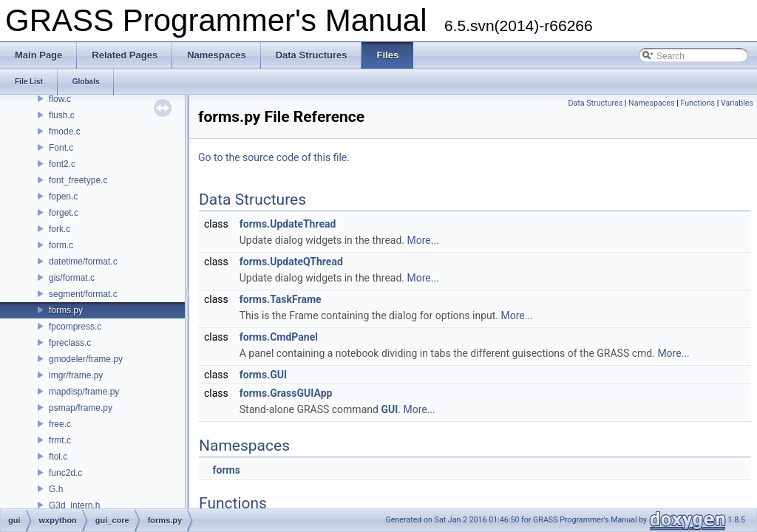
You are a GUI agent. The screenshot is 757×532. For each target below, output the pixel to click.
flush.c (62, 115)
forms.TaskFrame (281, 299)
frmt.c (60, 440)
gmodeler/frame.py (86, 359)
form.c (61, 245)
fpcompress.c (75, 327)
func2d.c (65, 473)
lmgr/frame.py (76, 375)
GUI (389, 409)
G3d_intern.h (74, 505)
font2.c (62, 164)
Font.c (61, 148)
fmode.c (65, 132)
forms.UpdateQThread (291, 262)
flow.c (60, 99)
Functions (697, 103)
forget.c (64, 213)
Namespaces (651, 103)
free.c (60, 424)
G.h (56, 489)
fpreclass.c (70, 343)
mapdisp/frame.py (84, 392)
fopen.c (63, 197)
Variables (737, 103)
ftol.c (58, 457)
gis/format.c (72, 278)
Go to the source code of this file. (274, 157)
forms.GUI (263, 375)
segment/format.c (83, 294)
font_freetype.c (78, 180)
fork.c (60, 229)
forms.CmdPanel (279, 337)
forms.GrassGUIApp (286, 393)
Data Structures (596, 103)
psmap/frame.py (81, 408)
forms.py (66, 310)
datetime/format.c (83, 262)
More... (423, 240)
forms (226, 470)
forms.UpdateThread (288, 224)
